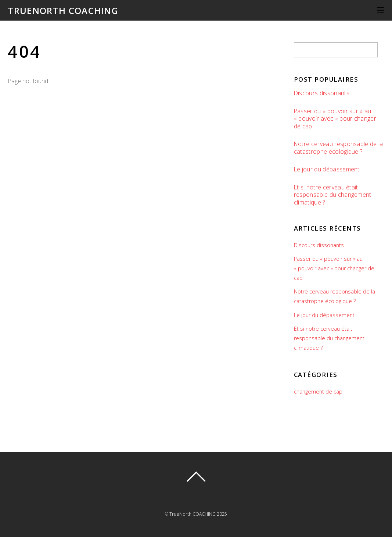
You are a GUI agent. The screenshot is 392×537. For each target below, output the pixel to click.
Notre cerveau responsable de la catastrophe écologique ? (339, 148)
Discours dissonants (322, 93)
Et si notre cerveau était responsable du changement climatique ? (333, 195)
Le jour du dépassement (327, 169)
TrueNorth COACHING (193, 514)
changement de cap (318, 392)
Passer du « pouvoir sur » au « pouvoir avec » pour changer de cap (335, 119)
